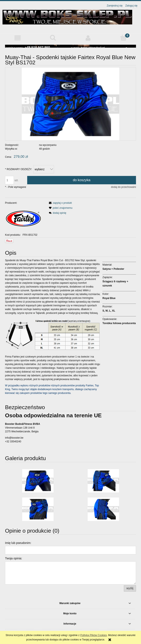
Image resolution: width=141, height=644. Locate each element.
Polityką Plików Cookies (94, 635)
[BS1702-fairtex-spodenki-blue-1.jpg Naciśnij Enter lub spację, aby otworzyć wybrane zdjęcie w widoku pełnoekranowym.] (71, 104)
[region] (70, 46)
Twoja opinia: (14, 558)
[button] (18, 38)
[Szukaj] (53, 38)
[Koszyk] (124, 38)
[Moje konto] (88, 38)
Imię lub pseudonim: (18, 543)
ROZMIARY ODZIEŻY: (19, 169)
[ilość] (9, 180)
